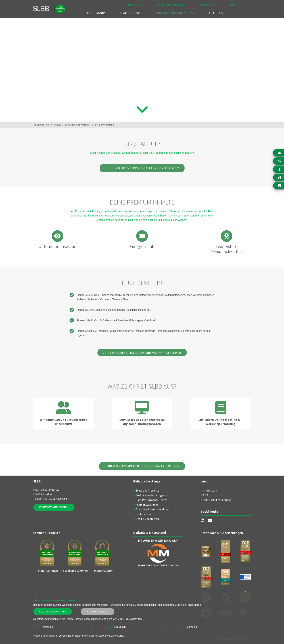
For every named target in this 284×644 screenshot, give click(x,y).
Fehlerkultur (143, 514)
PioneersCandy (103, 571)
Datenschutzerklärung (217, 500)
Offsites (216, 13)
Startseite (41, 125)
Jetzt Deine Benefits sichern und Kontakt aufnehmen (142, 353)
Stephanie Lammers (76, 571)
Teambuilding (130, 13)
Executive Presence (147, 490)
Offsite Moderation (147, 519)
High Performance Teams (151, 500)
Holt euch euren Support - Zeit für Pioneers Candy (142, 168)
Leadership (96, 13)
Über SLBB (236, 5)
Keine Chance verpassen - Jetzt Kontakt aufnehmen (142, 466)
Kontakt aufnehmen (54, 507)
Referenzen (206, 5)
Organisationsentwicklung (152, 509)
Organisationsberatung (175, 13)
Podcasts (135, 5)
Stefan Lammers (48, 571)
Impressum (210, 490)
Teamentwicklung (147, 505)
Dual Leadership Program (151, 495)
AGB (205, 495)
